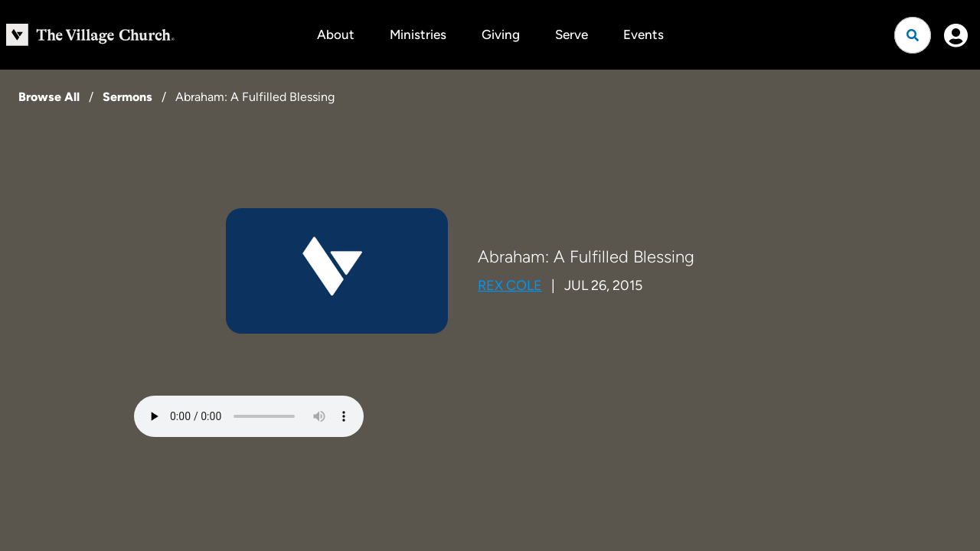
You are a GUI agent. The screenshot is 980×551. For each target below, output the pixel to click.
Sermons (127, 97)
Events (644, 34)
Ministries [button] (418, 34)
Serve (572, 34)
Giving (501, 34)
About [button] (336, 34)
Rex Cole (510, 285)
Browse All (49, 97)
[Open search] (913, 35)
